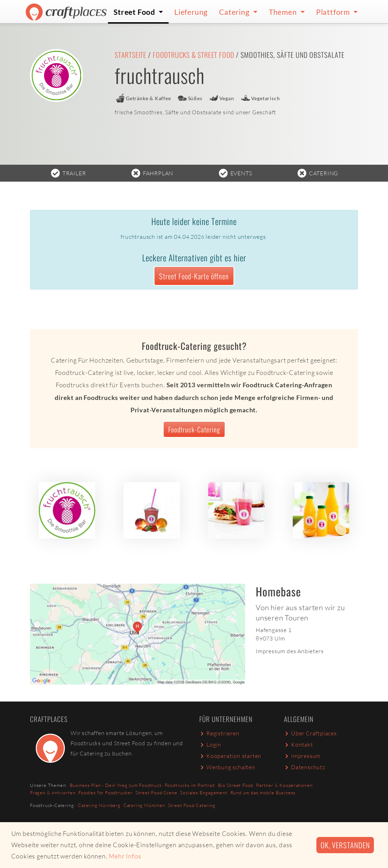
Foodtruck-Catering (194, 429)
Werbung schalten (227, 767)
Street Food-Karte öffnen (194, 276)
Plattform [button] (334, 12)
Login (210, 745)
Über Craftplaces (310, 733)
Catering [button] (235, 12)
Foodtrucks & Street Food (193, 55)
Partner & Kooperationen (284, 785)
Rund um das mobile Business (263, 793)
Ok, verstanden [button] (345, 845)
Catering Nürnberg (99, 805)
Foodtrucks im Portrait (190, 785)
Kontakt (299, 745)
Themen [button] (284, 12)
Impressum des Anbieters (290, 651)
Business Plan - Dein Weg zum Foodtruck (116, 785)
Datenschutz (305, 767)
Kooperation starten (230, 756)
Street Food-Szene (156, 793)
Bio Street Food (236, 785)
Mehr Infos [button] (125, 856)
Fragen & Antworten (53, 793)
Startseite (131, 55)
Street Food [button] (135, 12)
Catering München (144, 805)
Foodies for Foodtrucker (105, 793)
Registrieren (219, 733)
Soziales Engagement (204, 793)
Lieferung (191, 12)
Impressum (302, 756)
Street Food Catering (192, 805)
